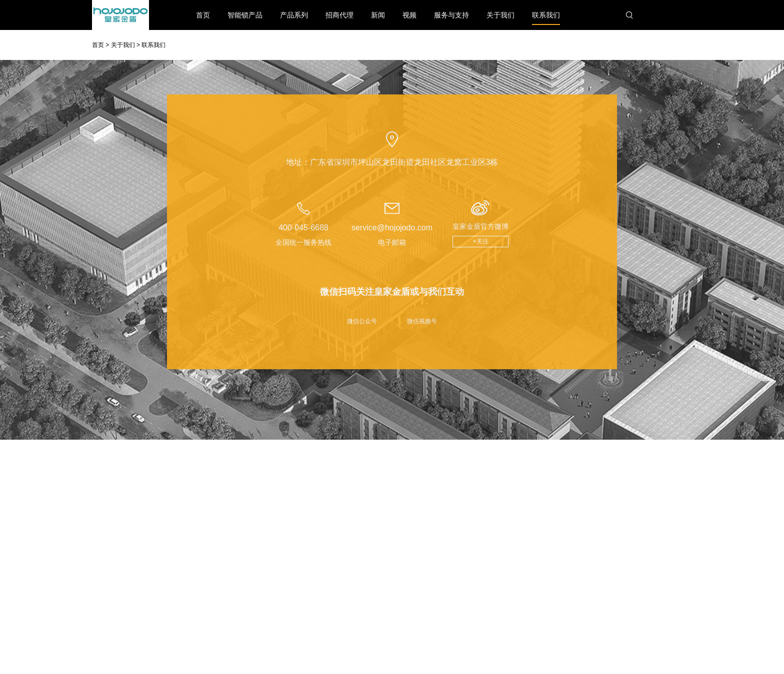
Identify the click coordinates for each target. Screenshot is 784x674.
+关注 (481, 241)
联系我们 (546, 18)
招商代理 (339, 15)
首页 (203, 15)
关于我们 (500, 15)
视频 (409, 15)
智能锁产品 (245, 15)
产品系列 (294, 15)
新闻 (378, 15)
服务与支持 (451, 15)
